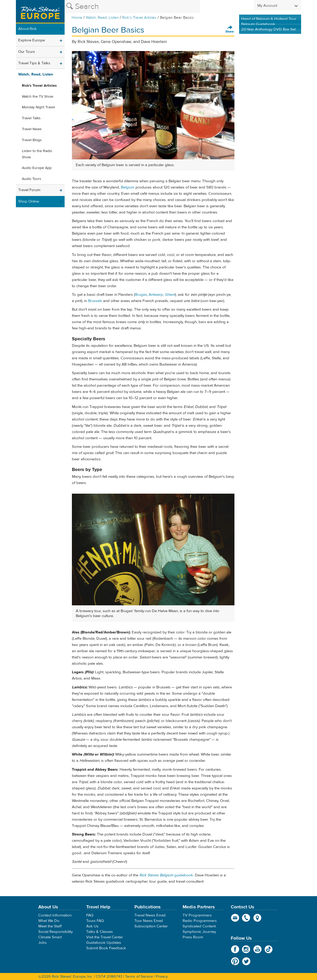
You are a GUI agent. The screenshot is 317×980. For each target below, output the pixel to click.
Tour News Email (149, 921)
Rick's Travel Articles (139, 18)
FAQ (90, 915)
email (235, 918)
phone (246, 918)
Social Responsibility (55, 932)
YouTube (257, 949)
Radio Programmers (200, 921)
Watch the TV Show (38, 97)
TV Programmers (197, 915)
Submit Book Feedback (106, 948)
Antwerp (156, 295)
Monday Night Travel (38, 107)
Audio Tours (32, 179)
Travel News (32, 129)
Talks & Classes (100, 932)
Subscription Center (151, 926)
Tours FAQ (95, 921)
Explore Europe (32, 40)
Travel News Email (150, 915)
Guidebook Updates (104, 943)
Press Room (193, 937)
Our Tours (27, 52)
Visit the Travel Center (105, 937)
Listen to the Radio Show (37, 154)
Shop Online (29, 201)
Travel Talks (31, 118)
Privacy (162, 976)
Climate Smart (50, 937)
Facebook (235, 949)
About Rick (27, 29)
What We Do (49, 921)
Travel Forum (29, 190)
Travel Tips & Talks (34, 63)
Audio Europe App (37, 168)
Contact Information (55, 915)
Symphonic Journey (199, 932)
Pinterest (235, 961)
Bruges (141, 295)
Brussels (95, 301)
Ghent (170, 295)
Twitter (246, 961)
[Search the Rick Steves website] (132, 7)
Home (77, 18)
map (257, 918)
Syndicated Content (199, 926)
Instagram (246, 949)
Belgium (128, 187)
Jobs (42, 943)
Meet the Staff (50, 926)
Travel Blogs (32, 140)
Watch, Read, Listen (102, 18)
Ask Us (92, 926)
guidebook (166, 875)
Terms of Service (139, 976)
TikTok (269, 949)
